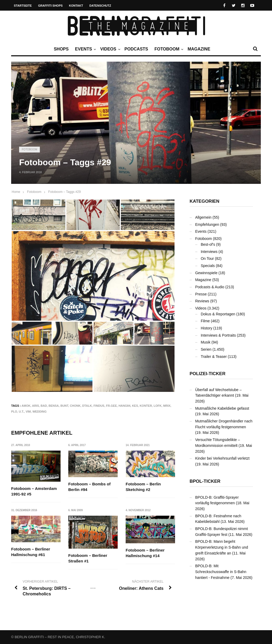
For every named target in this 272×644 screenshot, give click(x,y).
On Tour (207, 259)
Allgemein (203, 217)
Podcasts (136, 49)
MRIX (167, 406)
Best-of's (208, 244)
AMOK (26, 406)
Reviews (202, 301)
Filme (205, 321)
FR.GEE (111, 406)
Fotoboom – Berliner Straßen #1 (88, 558)
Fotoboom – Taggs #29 (64, 192)
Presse (201, 294)
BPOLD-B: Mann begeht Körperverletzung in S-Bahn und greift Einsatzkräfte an (222, 547)
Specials (208, 266)
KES (135, 406)
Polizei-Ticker (208, 374)
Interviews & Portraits (218, 335)
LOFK (158, 406)
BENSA (54, 406)
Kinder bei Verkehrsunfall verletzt (222, 458)
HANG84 (124, 406)
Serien (206, 349)
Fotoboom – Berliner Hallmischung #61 (31, 552)
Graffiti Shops (50, 6)
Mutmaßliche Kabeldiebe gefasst (222, 408)
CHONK (75, 406)
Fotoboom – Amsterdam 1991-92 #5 (34, 491)
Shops (61, 49)
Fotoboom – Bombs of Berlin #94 (90, 487)
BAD (44, 406)
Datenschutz (100, 6)
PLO (14, 412)
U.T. (22, 412)
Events (85, 49)
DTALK (87, 406)
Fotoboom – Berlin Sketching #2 (143, 487)
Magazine (199, 49)
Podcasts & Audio (210, 287)
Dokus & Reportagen (218, 314)
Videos (109, 49)
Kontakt (76, 6)
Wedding (39, 412)
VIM (28, 412)
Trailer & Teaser (214, 357)
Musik (206, 342)
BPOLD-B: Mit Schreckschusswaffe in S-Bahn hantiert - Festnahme (221, 572)
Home (16, 192)
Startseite (23, 6)
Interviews (209, 252)
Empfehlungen (207, 224)
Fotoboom (168, 49)
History (207, 328)
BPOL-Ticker (205, 481)
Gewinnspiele (206, 273)
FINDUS (99, 406)
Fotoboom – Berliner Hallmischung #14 (145, 553)
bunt (64, 406)
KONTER (146, 406)
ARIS (35, 406)
